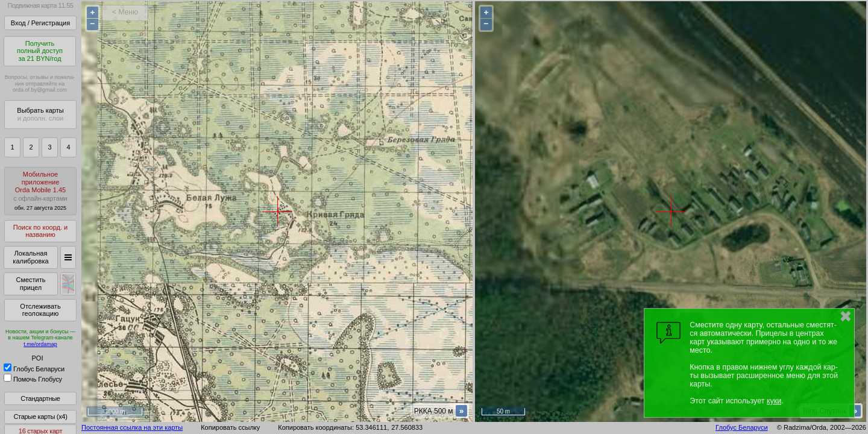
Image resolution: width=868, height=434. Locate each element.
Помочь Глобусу (33, 379)
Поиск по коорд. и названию (40, 231)
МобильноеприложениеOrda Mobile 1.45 (40, 191)
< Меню (125, 12)
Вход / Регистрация (40, 23)
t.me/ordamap (40, 344)
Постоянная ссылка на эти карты (132, 427)
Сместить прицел (30, 284)
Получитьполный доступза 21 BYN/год (40, 51)
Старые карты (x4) (40, 417)
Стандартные (40, 398)
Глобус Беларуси (34, 369)
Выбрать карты (40, 114)
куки (774, 401)
